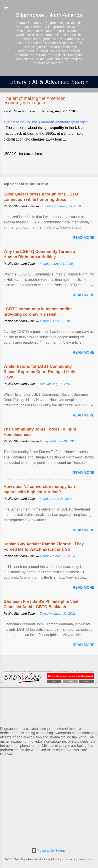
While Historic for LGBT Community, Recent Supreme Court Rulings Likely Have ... (39, 372)
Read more (84, 238)
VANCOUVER (49, 706)
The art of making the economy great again (46, 122)
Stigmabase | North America (49, 15)
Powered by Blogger (49, 851)
